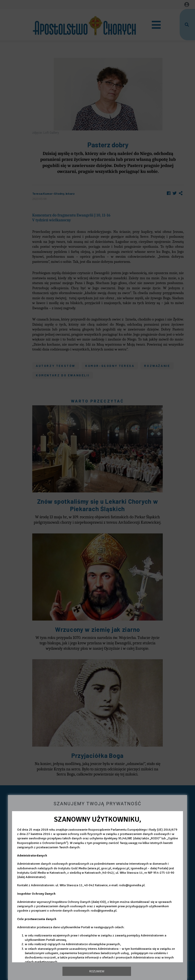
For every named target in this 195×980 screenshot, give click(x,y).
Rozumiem (97, 971)
